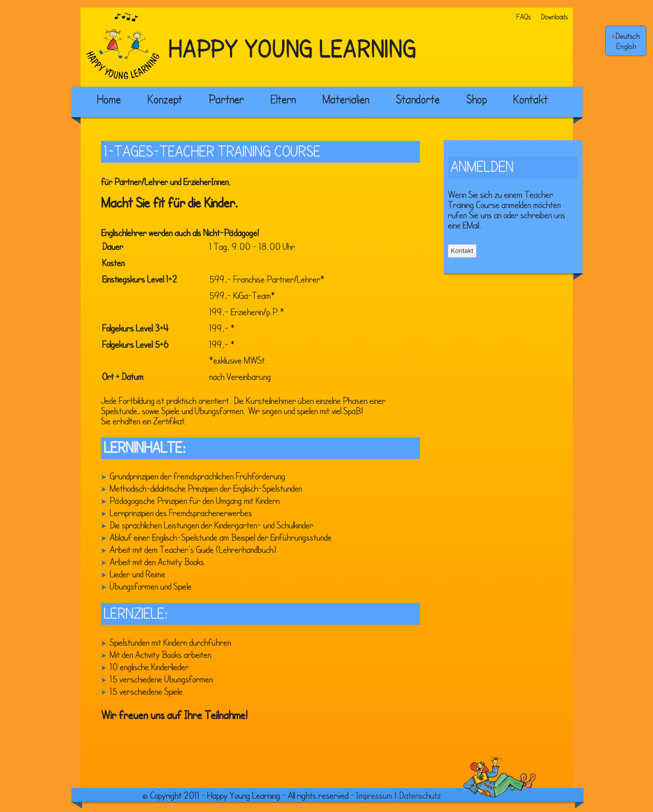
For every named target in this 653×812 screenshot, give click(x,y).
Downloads (554, 17)
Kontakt (531, 99)
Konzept (165, 99)
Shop (476, 99)
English (626, 46)
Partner (226, 99)
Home (109, 99)
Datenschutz (420, 795)
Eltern (283, 99)
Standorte (418, 99)
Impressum (374, 795)
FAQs (523, 17)
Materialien (346, 99)
